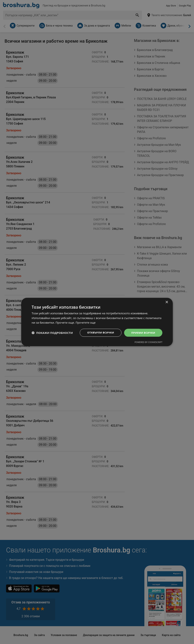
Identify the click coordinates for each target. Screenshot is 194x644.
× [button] (167, 302)
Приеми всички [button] (143, 333)
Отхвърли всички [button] (99, 333)
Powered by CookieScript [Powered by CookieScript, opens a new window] (148, 342)
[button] (52, 333)
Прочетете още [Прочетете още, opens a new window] (86, 322)
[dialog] (97, 322)
